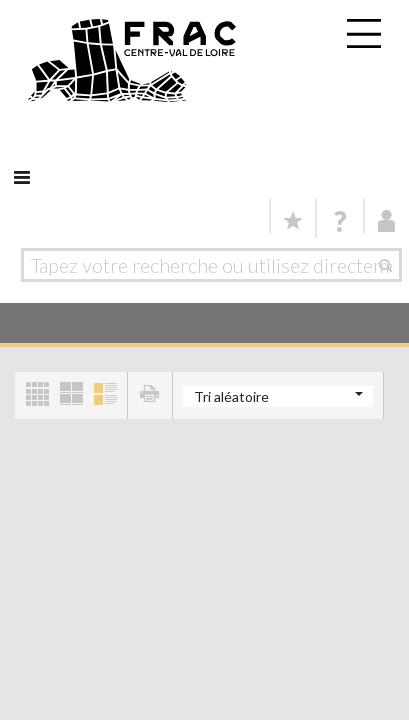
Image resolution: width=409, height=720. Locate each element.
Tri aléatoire (231, 396)
